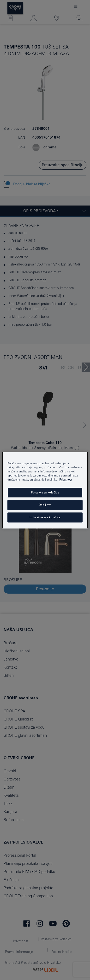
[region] (45, 490)
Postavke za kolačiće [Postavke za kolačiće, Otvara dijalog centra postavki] (45, 492)
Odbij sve (45, 505)
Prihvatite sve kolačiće (45, 517)
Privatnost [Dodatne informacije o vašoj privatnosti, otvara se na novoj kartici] (66, 479)
